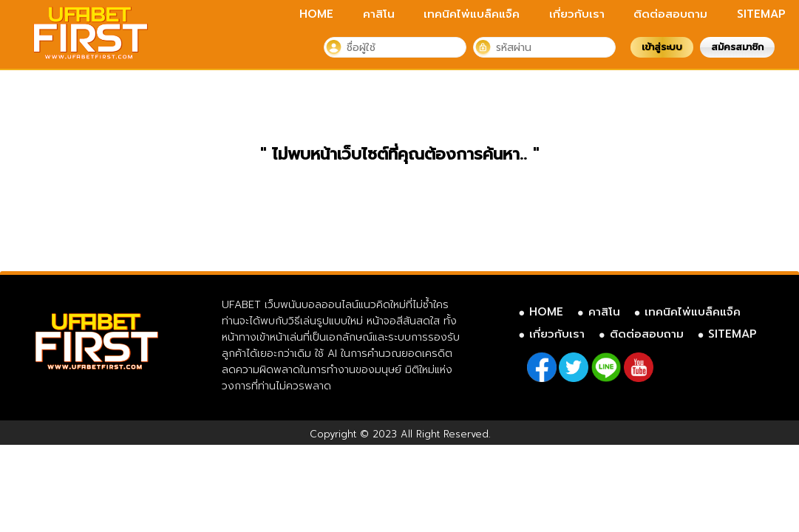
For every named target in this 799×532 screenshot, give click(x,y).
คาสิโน (379, 14)
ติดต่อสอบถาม (670, 14)
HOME (316, 14)
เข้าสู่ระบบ (662, 47)
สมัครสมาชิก (737, 47)
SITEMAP (761, 14)
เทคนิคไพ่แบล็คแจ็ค (472, 14)
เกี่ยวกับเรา (577, 14)
